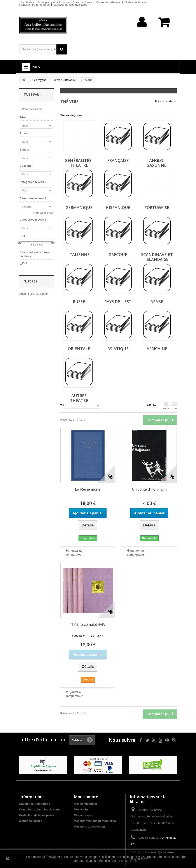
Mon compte (86, 797)
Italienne (79, 254)
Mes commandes (85, 804)
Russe (79, 302)
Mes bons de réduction (89, 827)
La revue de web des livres (70, 5)
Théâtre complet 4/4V (88, 625)
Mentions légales (31, 821)
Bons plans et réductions (53, 2)
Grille (166, 406)
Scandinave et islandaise (157, 257)
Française (118, 160)
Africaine (157, 349)
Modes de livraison (136, 2)
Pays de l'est (118, 302)
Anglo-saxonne (157, 163)
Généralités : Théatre (79, 163)
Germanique (79, 207)
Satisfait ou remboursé (35, 5)
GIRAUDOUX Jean (88, 636)
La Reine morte (88, 489)
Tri (62, 405)
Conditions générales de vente (40, 809)
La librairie (28, 2)
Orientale (79, 349)
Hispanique (118, 207)
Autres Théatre (79, 398)
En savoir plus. (129, 861)
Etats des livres (82, 2)
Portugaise (157, 207)
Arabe (157, 302)
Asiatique (118, 349)
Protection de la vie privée (37, 815)
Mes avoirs (81, 809)
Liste (174, 406)
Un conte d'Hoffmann (149, 489)
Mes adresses (83, 815)
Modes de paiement (108, 2)
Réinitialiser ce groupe (43, 213)
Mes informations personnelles (95, 821)
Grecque (118, 254)
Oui (25, 263)
